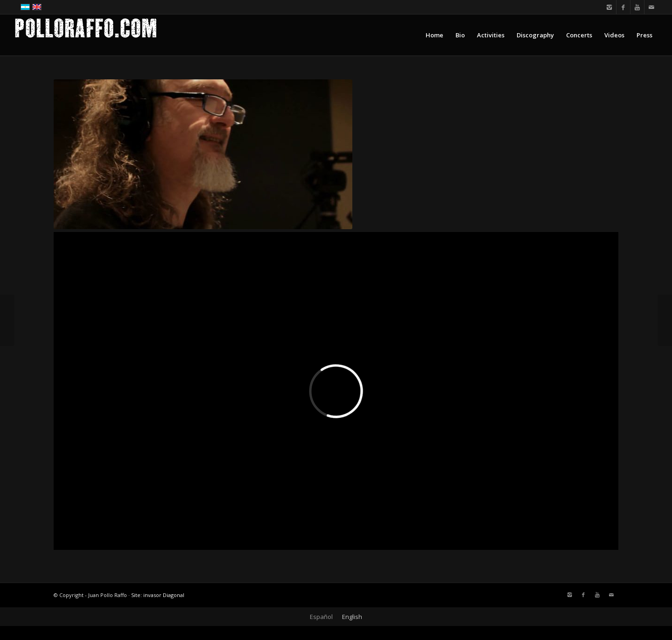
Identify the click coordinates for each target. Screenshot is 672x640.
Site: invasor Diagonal (158, 595)
